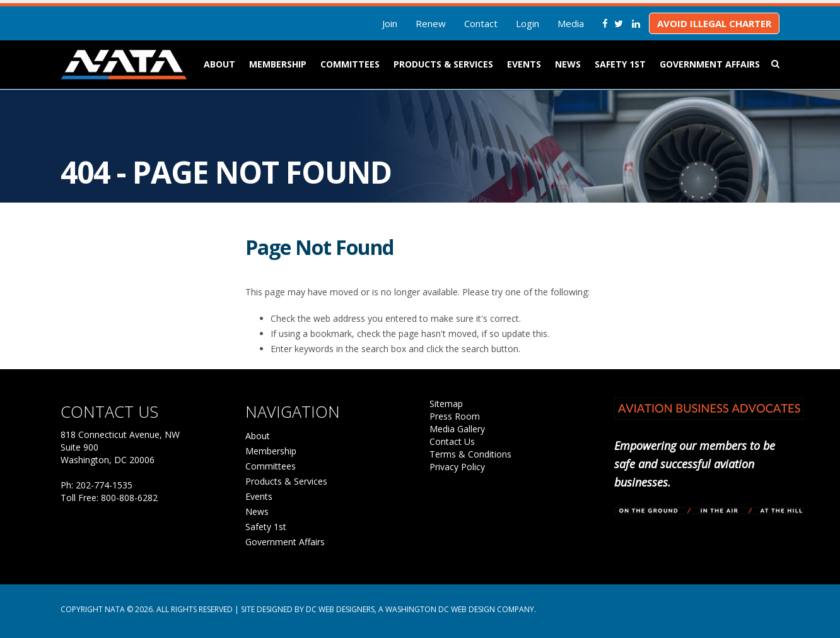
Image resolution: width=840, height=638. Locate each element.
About (219, 64)
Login (528, 23)
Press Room (455, 416)
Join (390, 23)
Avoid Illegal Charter (714, 23)
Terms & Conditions (470, 454)
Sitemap (446, 404)
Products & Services (443, 64)
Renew (431, 23)
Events (524, 64)
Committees (350, 64)
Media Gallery (457, 429)
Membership (278, 64)
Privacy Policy (457, 467)
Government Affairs (710, 64)
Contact (481, 23)
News (568, 64)
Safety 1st (620, 64)
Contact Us (452, 441)
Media (571, 23)
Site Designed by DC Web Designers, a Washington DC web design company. (388, 609)
